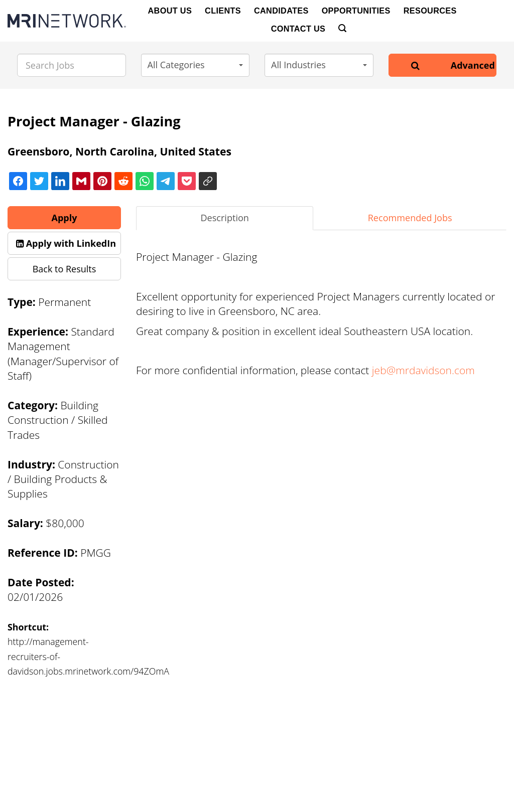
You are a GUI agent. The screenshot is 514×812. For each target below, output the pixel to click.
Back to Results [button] (65, 269)
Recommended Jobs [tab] (410, 218)
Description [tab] (225, 218)
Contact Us (298, 29)
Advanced (473, 65)
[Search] (342, 28)
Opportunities (356, 11)
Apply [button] (65, 218)
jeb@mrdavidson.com (423, 370)
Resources (430, 11)
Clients (223, 11)
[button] (196, 65)
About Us (170, 11)
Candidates (281, 11)
